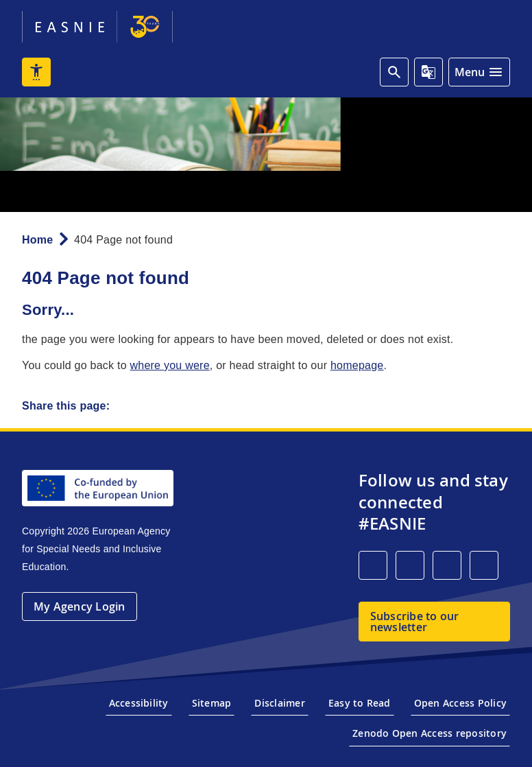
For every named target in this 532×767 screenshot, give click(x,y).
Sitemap (212, 703)
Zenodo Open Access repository (430, 733)
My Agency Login (80, 606)
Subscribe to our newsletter (415, 622)
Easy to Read (360, 703)
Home (37, 240)
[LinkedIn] (373, 565)
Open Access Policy (460, 703)
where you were (169, 365)
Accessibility (139, 703)
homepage (357, 365)
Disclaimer (279, 703)
